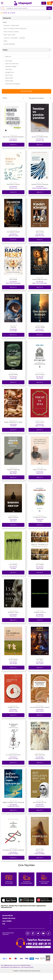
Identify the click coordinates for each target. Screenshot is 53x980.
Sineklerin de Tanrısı (40, 612)
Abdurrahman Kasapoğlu (11, 84)
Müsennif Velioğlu (40, 854)
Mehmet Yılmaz (13, 711)
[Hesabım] (44, 3)
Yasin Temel (40, 378)
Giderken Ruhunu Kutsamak (40, 184)
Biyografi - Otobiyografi (11, 25)
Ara (49, 8)
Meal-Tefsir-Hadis (9, 35)
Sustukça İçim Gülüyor (40, 517)
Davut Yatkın (13, 473)
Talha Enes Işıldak (13, 236)
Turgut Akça (13, 378)
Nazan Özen (8, 75)
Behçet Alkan (8, 78)
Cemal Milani (13, 616)
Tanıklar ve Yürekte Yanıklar (40, 137)
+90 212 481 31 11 (38, 944)
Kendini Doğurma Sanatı (40, 279)
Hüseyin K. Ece (40, 141)
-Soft (15, 978)
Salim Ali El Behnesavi (11, 64)
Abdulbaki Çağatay (10, 67)
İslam (5, 22)
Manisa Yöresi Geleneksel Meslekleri (13, 137)
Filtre (13, 98)
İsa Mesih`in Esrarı (13, 612)
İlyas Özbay (7, 61)
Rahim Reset (13, 279)
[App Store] (9, 900)
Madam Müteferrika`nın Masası (13, 422)
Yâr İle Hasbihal (13, 660)
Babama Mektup (13, 517)
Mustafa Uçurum (40, 806)
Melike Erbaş (8, 81)
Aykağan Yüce (8, 72)
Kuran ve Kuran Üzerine (11, 32)
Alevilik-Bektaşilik (9, 44)
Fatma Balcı (13, 426)
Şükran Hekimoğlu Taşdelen (40, 188)
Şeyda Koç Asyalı (40, 236)
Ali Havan (13, 568)
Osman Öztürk (40, 711)
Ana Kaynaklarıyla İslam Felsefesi (40, 707)
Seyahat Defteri (13, 375)
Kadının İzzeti (40, 850)
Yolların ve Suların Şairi (40, 470)
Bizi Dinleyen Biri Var (40, 802)
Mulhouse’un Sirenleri (13, 184)
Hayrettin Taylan (40, 759)
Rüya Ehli (13, 327)
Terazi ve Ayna (40, 422)
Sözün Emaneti (40, 375)
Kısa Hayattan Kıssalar (13, 232)
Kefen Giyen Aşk (40, 755)
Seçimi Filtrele (26, 91)
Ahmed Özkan (40, 616)
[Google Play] (26, 900)
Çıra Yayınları (13, 139)
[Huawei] (44, 900)
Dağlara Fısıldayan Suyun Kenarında (13, 802)
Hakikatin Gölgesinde (13, 470)
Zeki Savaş (7, 69)
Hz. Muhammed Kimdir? (13, 755)
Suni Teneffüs (13, 565)
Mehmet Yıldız (13, 188)
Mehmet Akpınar (40, 331)
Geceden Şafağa (40, 327)
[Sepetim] (50, 3)
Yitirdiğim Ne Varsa (13, 707)
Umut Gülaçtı (13, 331)
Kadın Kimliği (40, 232)
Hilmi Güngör (13, 664)
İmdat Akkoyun (13, 141)
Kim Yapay (40, 660)
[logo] (23, 3)
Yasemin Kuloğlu (40, 426)
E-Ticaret (20, 978)
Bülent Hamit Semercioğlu (13, 283)
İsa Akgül (40, 521)
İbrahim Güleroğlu (13, 759)
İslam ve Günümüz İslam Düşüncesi (15, 28)
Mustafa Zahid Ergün (13, 806)
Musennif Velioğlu (13, 854)
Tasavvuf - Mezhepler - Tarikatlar (14, 38)
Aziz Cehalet (40, 565)
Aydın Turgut (40, 664)
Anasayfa (4, 13)
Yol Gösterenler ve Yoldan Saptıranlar (13, 850)
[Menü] (2, 3)
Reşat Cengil (40, 568)
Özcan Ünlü (40, 473)
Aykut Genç (13, 521)
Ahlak (5, 41)
